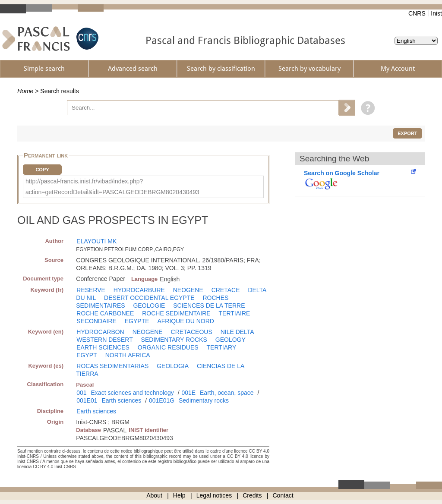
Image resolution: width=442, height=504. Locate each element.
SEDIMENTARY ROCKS (174, 340)
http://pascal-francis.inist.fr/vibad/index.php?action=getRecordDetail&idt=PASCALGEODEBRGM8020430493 (112, 187)
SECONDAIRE (96, 321)
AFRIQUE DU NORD (185, 321)
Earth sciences (121, 400)
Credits (252, 495)
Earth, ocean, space (227, 393)
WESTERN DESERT (104, 340)
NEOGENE (188, 290)
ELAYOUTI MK (96, 241)
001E (188, 393)
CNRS (417, 13)
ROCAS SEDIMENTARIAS (112, 366)
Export (407, 133)
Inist (436, 13)
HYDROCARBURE (139, 290)
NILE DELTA (237, 332)
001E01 (87, 400)
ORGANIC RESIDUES (168, 347)
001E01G (162, 400)
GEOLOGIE (149, 306)
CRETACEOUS (192, 332)
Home (25, 91)
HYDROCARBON (100, 332)
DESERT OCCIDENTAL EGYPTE (149, 298)
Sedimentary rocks (204, 400)
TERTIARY (222, 347)
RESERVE (91, 290)
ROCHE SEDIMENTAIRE (176, 313)
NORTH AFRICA (128, 355)
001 (81, 393)
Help (179, 495)
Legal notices (214, 495)
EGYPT (87, 355)
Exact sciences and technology (133, 393)
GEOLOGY (230, 340)
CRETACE (226, 290)
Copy (42, 170)
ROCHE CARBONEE (105, 313)
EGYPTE (137, 321)
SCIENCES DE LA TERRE (209, 306)
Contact (283, 495)
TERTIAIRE (235, 313)
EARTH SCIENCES (103, 347)
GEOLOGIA (173, 366)
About (154, 495)
